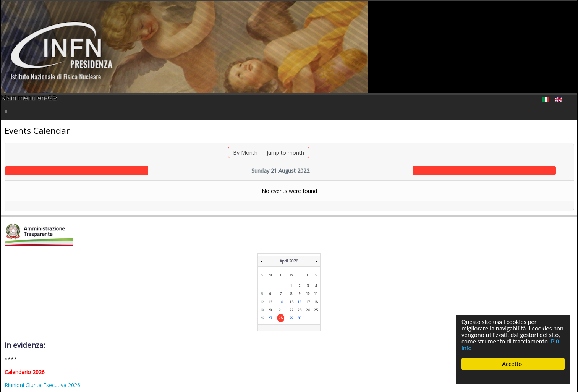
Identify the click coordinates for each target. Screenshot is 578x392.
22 (291, 310)
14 (281, 302)
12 (262, 302)
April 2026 (289, 261)
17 (308, 302)
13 (270, 302)
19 (262, 310)
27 (270, 318)
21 (281, 310)
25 (316, 310)
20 (270, 310)
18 (316, 302)
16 (300, 302)
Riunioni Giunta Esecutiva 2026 (42, 385)
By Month (245, 153)
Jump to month (285, 153)
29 (291, 318)
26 (262, 318)
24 (308, 310)
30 (300, 318)
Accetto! (513, 364)
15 (291, 302)
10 (308, 294)
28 (281, 318)
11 (316, 294)
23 (300, 310)
